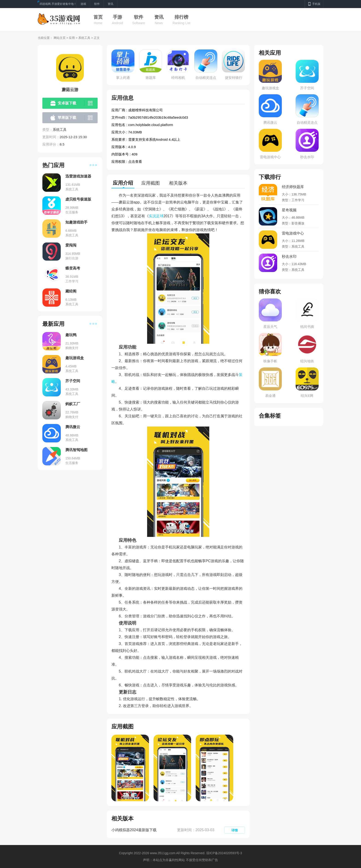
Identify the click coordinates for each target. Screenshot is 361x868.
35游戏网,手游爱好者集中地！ (58, 4)
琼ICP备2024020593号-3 (224, 853)
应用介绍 (123, 183)
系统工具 (84, 38)
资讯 (159, 17)
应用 (72, 38)
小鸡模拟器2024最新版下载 (134, 830)
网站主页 (60, 38)
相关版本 (178, 183)
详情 (235, 830)
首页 (98, 17)
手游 (117, 17)
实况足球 (156, 216)
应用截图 (151, 183)
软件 (139, 17)
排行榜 (181, 17)
